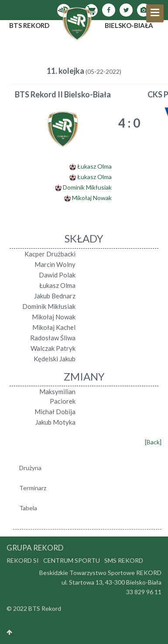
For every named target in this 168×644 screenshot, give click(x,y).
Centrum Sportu (72, 560)
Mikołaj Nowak (92, 198)
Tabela (28, 508)
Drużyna (30, 468)
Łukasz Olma (94, 166)
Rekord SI (23, 560)
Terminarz (33, 488)
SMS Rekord (124, 560)
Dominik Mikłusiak (87, 187)
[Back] (153, 442)
